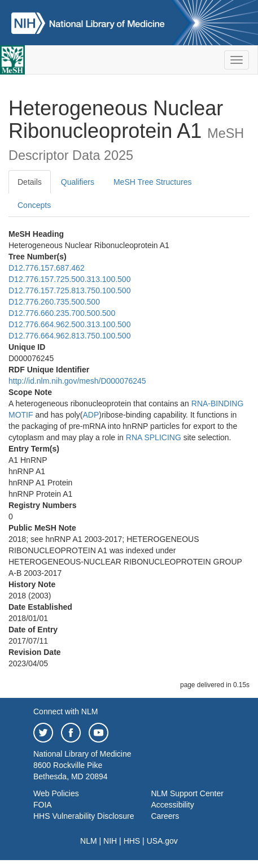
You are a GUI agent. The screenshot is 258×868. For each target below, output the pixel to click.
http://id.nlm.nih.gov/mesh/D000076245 (77, 381)
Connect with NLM (65, 711)
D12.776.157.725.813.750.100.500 (69, 290)
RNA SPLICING (154, 437)
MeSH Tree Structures (153, 182)
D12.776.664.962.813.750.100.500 (69, 336)
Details (30, 182)
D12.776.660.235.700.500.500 (62, 313)
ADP (91, 415)
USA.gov (162, 841)
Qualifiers (78, 182)
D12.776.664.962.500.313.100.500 (69, 324)
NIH (110, 841)
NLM (89, 841)
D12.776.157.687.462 (47, 268)
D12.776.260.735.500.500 (54, 302)
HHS (132, 841)
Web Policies (56, 793)
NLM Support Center (187, 793)
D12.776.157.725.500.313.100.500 (69, 279)
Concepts (34, 205)
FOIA (43, 805)
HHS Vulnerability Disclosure (84, 816)
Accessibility (172, 805)
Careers (165, 816)
